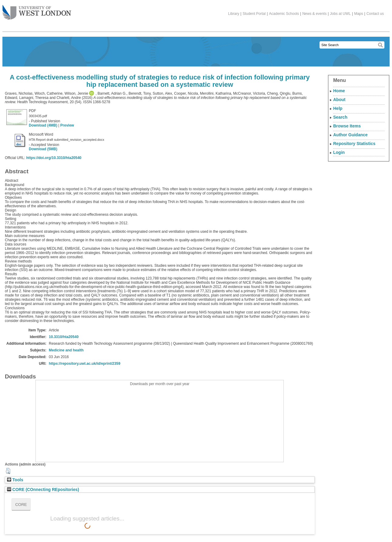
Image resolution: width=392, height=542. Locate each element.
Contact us (375, 14)
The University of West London (37, 10)
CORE (21, 505)
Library (234, 14)
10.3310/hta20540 (64, 337)
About (339, 100)
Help (338, 108)
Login (339, 152)
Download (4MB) (43, 125)
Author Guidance (350, 135)
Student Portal (254, 14)
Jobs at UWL (340, 14)
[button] (8, 471)
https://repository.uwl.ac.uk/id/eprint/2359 (85, 364)
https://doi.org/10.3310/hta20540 (54, 158)
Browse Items (347, 126)
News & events (314, 14)
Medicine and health (66, 350)
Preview (67, 125)
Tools (15, 480)
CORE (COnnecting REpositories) (43, 490)
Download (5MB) (43, 149)
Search (340, 117)
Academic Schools (284, 14)
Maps (358, 14)
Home (339, 91)
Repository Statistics (354, 144)
